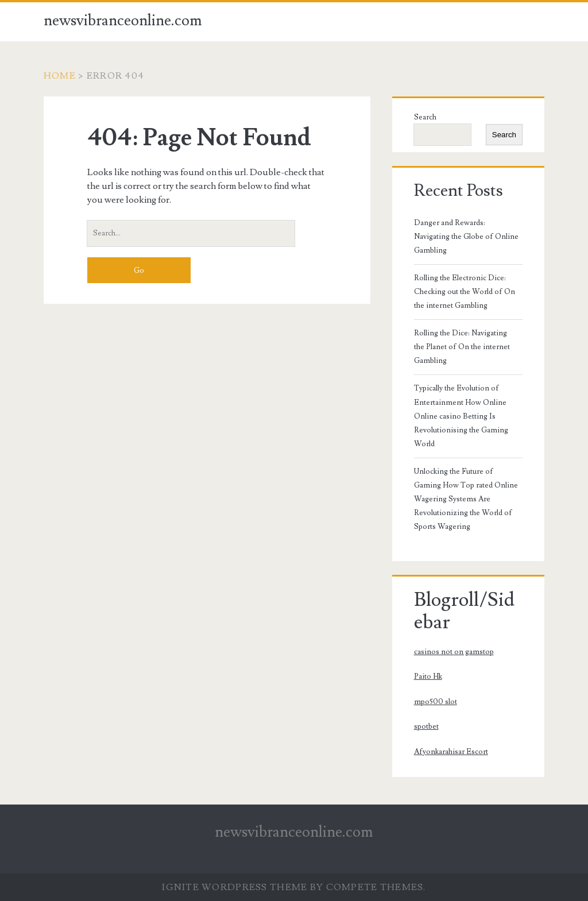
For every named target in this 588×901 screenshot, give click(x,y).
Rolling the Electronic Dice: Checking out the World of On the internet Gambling (465, 292)
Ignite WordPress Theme (235, 887)
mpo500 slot (436, 702)
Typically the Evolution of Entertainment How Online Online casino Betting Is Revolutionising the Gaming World (461, 416)
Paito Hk (428, 676)
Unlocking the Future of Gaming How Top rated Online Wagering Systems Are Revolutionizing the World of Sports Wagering (466, 499)
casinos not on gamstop (454, 652)
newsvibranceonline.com (123, 21)
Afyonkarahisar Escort (451, 752)
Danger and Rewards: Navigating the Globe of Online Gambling (466, 237)
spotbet (426, 726)
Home (60, 76)
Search (425, 117)
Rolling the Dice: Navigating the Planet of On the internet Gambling (462, 347)
